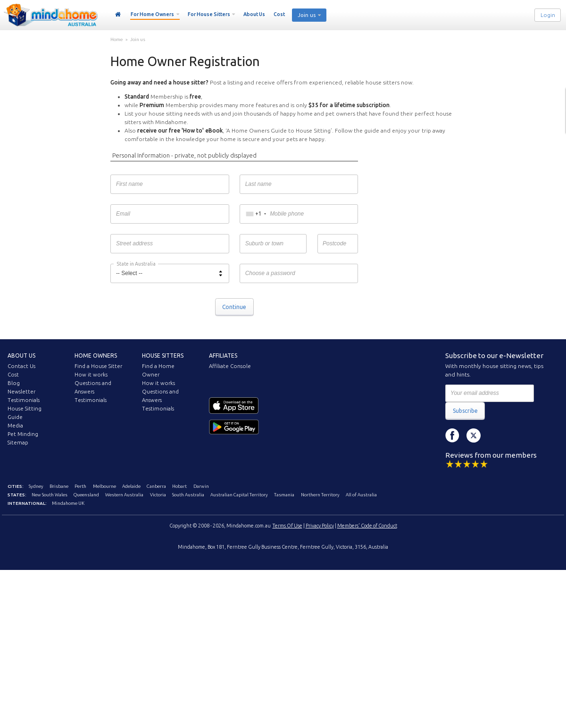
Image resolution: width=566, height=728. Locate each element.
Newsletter (21, 392)
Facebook (452, 435)
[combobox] (256, 214)
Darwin (201, 486)
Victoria (158, 495)
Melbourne (104, 486)
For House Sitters (209, 14)
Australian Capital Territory (239, 495)
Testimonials (24, 400)
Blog (14, 383)
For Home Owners (152, 14)
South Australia (188, 495)
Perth (80, 486)
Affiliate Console (230, 366)
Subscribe (465, 411)
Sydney (36, 486)
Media (15, 426)
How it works (91, 375)
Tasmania (284, 495)
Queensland (86, 495)
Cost (279, 14)
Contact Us (21, 366)
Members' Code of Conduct (367, 526)
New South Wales (50, 495)
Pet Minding (23, 434)
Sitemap (18, 443)
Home (118, 15)
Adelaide (131, 486)
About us (21, 356)
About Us (254, 14)
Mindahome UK (68, 503)
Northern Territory (320, 495)
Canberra (156, 486)
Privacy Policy (320, 526)
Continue (234, 307)
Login (548, 15)
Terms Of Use (287, 526)
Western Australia (124, 495)
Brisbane (59, 486)
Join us (307, 15)
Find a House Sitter (98, 366)
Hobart (179, 486)
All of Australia (361, 495)
